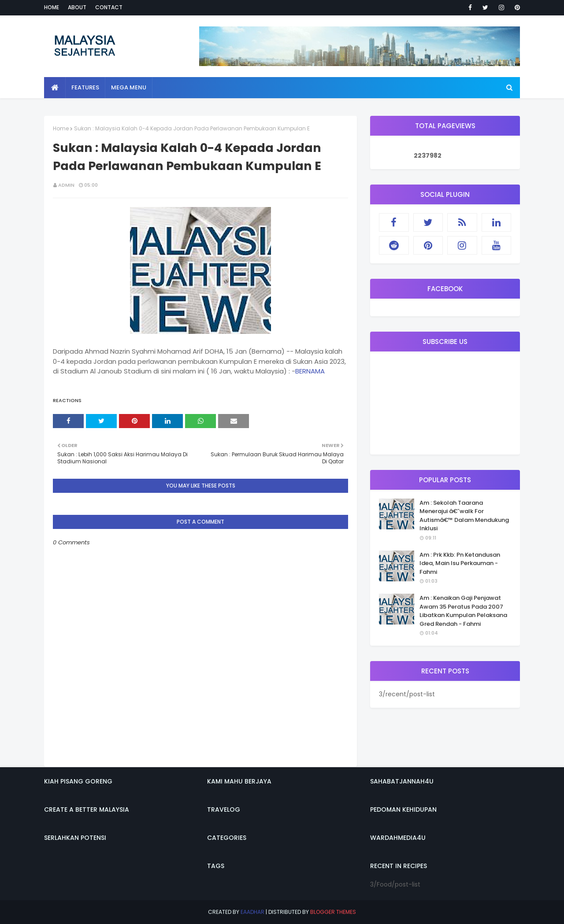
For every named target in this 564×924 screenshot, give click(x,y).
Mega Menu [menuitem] (129, 87)
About (77, 7)
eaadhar (252, 912)
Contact (109, 7)
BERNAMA (310, 371)
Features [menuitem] (85, 87)
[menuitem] (55, 88)
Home (52, 7)
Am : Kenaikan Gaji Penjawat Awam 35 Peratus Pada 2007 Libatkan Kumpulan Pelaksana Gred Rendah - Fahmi (463, 611)
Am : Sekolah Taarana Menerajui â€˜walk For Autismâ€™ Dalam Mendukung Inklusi (464, 516)
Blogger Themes (333, 912)
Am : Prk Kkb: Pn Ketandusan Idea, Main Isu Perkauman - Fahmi (460, 563)
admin (66, 185)
